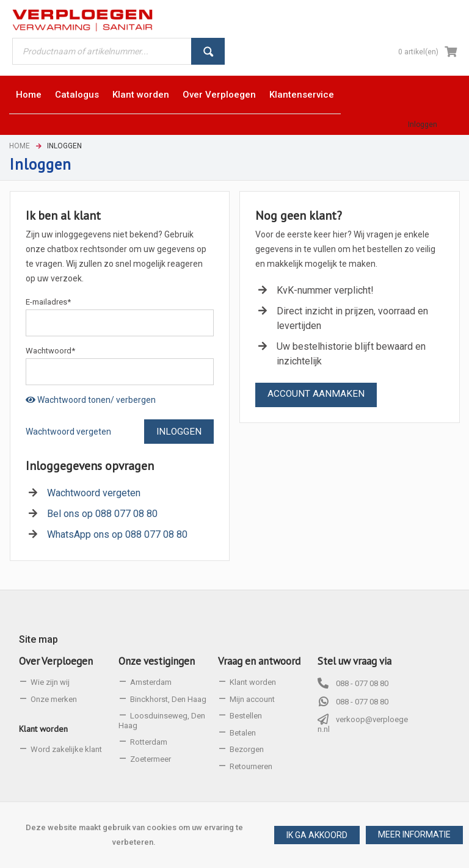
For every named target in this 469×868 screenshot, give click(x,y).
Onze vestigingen (157, 661)
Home (20, 146)
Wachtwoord (50, 351)
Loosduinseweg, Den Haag (162, 721)
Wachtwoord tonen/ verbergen (91, 400)
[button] (414, 835)
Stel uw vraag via (354, 661)
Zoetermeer (151, 759)
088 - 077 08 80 (362, 683)
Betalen (243, 733)
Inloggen (423, 125)
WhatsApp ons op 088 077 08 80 (117, 534)
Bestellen (246, 716)
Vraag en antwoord (259, 661)
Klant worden (43, 729)
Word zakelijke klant (66, 749)
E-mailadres (48, 302)
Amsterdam (151, 682)
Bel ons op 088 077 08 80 (102, 514)
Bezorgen (247, 749)
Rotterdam (149, 742)
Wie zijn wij (50, 682)
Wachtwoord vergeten (68, 432)
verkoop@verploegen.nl (363, 724)
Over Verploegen (56, 661)
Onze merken (54, 699)
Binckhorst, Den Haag (168, 699)
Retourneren (251, 766)
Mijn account (252, 699)
